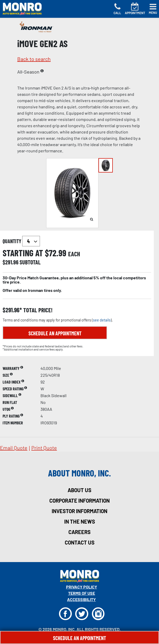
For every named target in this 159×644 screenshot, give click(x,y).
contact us (80, 542)
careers (79, 532)
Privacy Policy (82, 587)
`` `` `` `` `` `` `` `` (31, 241)
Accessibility (81, 599)
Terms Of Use (82, 593)
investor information (79, 511)
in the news (80, 521)
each (74, 254)
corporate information (79, 501)
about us (79, 490)
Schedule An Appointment (79, 638)
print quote (44, 448)
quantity (21, 241)
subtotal (30, 262)
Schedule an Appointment (55, 333)
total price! (37, 310)
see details (102, 320)
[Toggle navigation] (153, 9)
